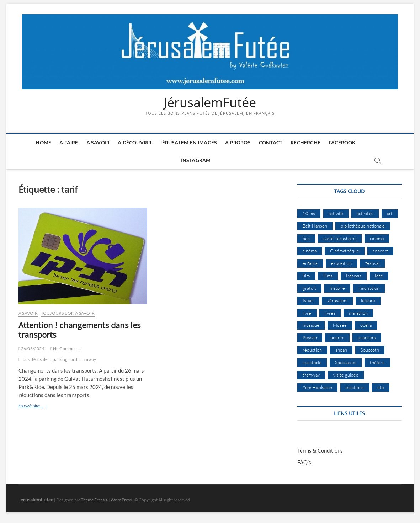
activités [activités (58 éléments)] (365, 213)
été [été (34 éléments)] (381, 387)
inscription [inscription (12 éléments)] (369, 288)
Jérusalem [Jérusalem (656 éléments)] (337, 300)
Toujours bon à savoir (68, 313)
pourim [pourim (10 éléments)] (337, 337)
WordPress (121, 500)
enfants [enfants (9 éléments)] (310, 263)
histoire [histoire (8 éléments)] (337, 288)
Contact (271, 142)
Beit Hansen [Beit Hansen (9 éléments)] (315, 226)
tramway (88, 359)
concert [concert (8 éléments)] (380, 251)
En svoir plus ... (42, 407)
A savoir (98, 142)
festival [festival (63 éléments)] (372, 263)
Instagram (196, 160)
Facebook (342, 142)
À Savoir (28, 313)
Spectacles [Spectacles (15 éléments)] (346, 362)
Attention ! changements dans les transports (79, 330)
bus (26, 359)
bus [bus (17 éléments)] (306, 238)
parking (60, 359)
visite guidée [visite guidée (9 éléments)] (346, 375)
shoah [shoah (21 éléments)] (341, 350)
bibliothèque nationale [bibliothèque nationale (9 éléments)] (363, 226)
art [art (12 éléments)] (390, 213)
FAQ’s (304, 462)
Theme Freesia (94, 500)
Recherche (305, 142)
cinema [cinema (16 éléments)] (377, 238)
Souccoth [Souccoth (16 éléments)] (370, 350)
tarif (73, 359)
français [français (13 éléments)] (354, 276)
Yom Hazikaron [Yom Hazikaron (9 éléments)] (317, 387)
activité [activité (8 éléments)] (336, 213)
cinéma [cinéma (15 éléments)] (310, 251)
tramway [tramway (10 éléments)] (311, 375)
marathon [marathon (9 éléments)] (358, 313)
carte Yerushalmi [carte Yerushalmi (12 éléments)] (340, 238)
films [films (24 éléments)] (328, 276)
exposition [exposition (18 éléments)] (341, 263)
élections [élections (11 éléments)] (355, 387)
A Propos (238, 142)
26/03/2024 (31, 349)
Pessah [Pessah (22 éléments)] (310, 337)
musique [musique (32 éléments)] (311, 325)
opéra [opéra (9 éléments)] (366, 325)
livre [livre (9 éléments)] (307, 313)
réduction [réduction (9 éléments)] (312, 350)
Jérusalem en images (188, 142)
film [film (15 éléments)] (306, 276)
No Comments (65, 349)
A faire (69, 142)
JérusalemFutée (210, 102)
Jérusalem (41, 359)
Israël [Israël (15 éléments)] (308, 300)
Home (43, 142)
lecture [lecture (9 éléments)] (368, 300)
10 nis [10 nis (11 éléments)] (309, 213)
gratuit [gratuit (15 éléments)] (309, 288)
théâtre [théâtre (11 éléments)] (377, 362)
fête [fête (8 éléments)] (379, 276)
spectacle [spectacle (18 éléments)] (312, 362)
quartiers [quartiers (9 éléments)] (367, 337)
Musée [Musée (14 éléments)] (340, 325)
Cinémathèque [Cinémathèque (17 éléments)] (345, 251)
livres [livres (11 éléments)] (330, 313)
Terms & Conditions (320, 450)
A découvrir (135, 142)
